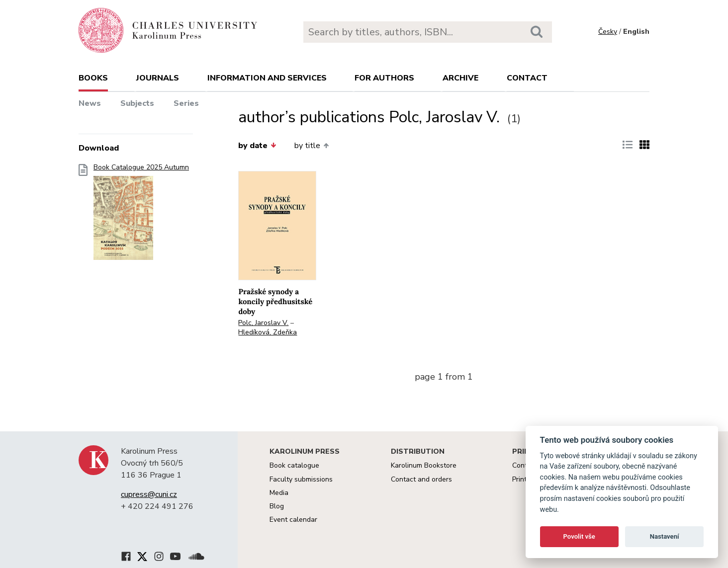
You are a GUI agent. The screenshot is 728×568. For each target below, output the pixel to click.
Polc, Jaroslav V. (263, 323)
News (90, 103)
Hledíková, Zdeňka (268, 332)
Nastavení (665, 536)
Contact (527, 78)
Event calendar (293, 520)
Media (279, 493)
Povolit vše (579, 536)
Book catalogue (294, 465)
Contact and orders (421, 479)
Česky (608, 32)
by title (312, 146)
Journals (158, 78)
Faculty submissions (301, 479)
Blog (277, 506)
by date (257, 146)
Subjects (137, 103)
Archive (460, 78)
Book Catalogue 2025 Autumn (141, 215)
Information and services (267, 78)
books (93, 78)
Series (186, 103)
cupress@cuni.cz (149, 494)
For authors (384, 78)
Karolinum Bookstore (424, 465)
